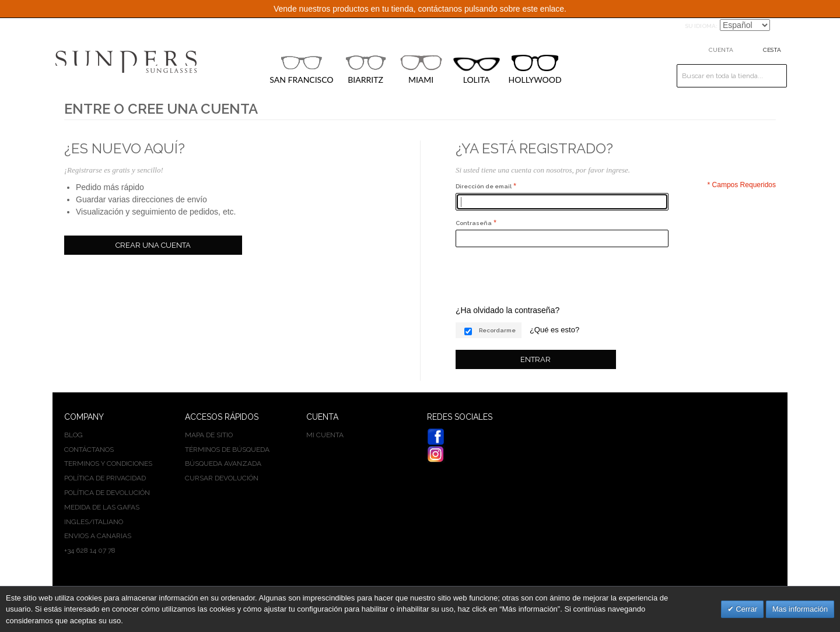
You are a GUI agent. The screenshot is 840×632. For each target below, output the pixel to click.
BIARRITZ (366, 69)
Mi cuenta (325, 435)
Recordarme (497, 330)
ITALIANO (108, 522)
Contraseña (474, 223)
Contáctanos (89, 450)
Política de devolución (107, 493)
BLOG (73, 435)
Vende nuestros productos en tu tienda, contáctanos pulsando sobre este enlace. (420, 9)
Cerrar (745, 609)
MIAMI (421, 69)
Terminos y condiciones (108, 464)
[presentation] (544, 276)
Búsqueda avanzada (223, 464)
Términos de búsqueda (227, 450)
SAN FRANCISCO (301, 69)
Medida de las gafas (102, 507)
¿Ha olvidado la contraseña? (508, 310)
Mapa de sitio (209, 435)
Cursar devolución (222, 478)
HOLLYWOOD (535, 70)
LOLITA (477, 71)
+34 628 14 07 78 (90, 550)
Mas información (800, 609)
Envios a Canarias (98, 536)
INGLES (76, 522)
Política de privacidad (105, 478)
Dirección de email (484, 186)
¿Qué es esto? (554, 330)
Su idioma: (701, 26)
